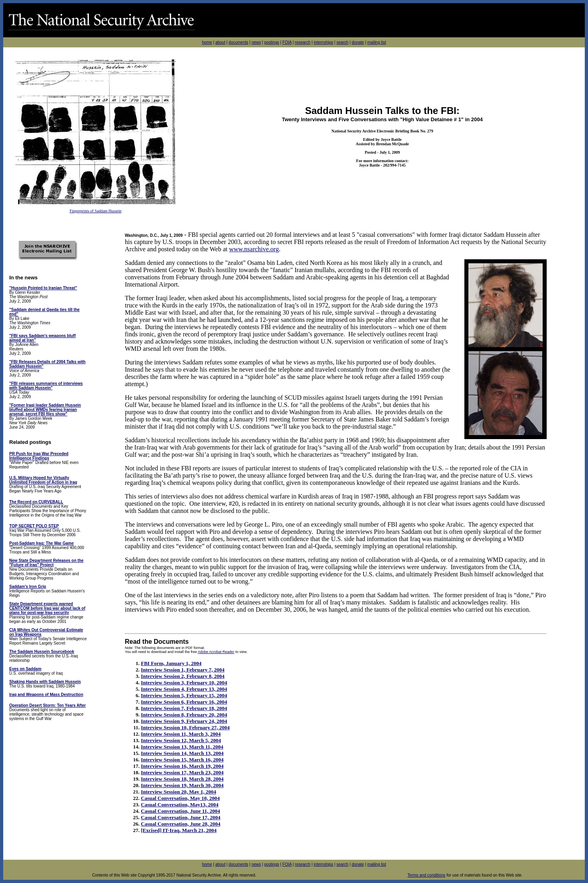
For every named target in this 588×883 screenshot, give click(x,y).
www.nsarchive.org (254, 249)
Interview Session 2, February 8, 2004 (183, 676)
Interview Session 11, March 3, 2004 (181, 734)
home (207, 42)
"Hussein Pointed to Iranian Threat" (43, 288)
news (256, 42)
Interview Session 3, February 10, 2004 (184, 683)
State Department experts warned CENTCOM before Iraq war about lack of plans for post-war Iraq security (47, 608)
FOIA (287, 42)
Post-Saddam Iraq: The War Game (42, 543)
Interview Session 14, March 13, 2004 (182, 753)
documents (239, 42)
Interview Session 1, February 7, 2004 (183, 670)
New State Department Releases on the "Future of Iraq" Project (46, 563)
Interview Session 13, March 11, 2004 (182, 747)
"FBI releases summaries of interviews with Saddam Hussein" (46, 386)
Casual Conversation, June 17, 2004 (181, 817)
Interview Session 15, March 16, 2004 (182, 760)
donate (358, 42)
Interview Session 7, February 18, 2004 (184, 708)
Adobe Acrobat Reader (216, 652)
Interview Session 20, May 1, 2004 (178, 792)
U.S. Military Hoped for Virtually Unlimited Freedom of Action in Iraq (43, 480)
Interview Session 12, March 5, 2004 (181, 740)
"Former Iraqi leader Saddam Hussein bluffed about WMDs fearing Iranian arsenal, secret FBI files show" (45, 410)
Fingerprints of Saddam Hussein (95, 211)
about (220, 42)
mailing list (377, 42)
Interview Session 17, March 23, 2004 (182, 772)
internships (324, 42)
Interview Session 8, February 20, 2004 (184, 715)
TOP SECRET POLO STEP (34, 526)
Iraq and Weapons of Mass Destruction (46, 695)
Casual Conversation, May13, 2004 (180, 805)
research (303, 42)
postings (272, 42)
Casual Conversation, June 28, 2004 (181, 824)
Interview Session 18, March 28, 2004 (182, 779)
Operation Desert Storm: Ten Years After (48, 705)
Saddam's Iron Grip (28, 587)
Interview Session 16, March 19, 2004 (182, 766)
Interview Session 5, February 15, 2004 (184, 695)
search (342, 42)
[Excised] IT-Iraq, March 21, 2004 (179, 830)
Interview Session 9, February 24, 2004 (184, 721)
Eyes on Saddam (25, 669)
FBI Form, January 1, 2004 (171, 663)
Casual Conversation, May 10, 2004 (180, 798)
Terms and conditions (426, 875)
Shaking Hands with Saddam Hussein (45, 682)
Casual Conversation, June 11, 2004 (180, 811)
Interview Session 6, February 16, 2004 (184, 702)
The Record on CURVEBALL (36, 502)
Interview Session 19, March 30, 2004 (182, 785)
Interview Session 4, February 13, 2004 (184, 689)
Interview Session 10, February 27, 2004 (185, 727)
